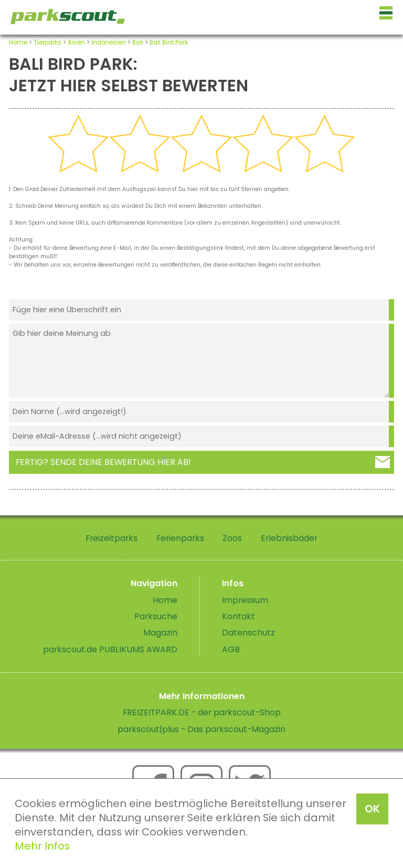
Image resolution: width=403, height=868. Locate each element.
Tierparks (47, 43)
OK (372, 809)
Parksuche (156, 616)
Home (18, 43)
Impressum (245, 600)
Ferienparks (180, 538)
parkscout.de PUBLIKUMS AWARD (110, 649)
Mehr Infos (42, 846)
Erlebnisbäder (289, 538)
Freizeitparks (112, 538)
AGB (231, 649)
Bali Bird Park (169, 43)
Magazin (160, 633)
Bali (138, 43)
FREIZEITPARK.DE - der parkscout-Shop (202, 712)
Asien (76, 43)
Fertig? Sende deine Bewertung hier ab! (103, 462)
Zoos (232, 538)
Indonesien (109, 43)
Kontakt (238, 616)
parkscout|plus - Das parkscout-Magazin (201, 729)
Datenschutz (248, 633)
